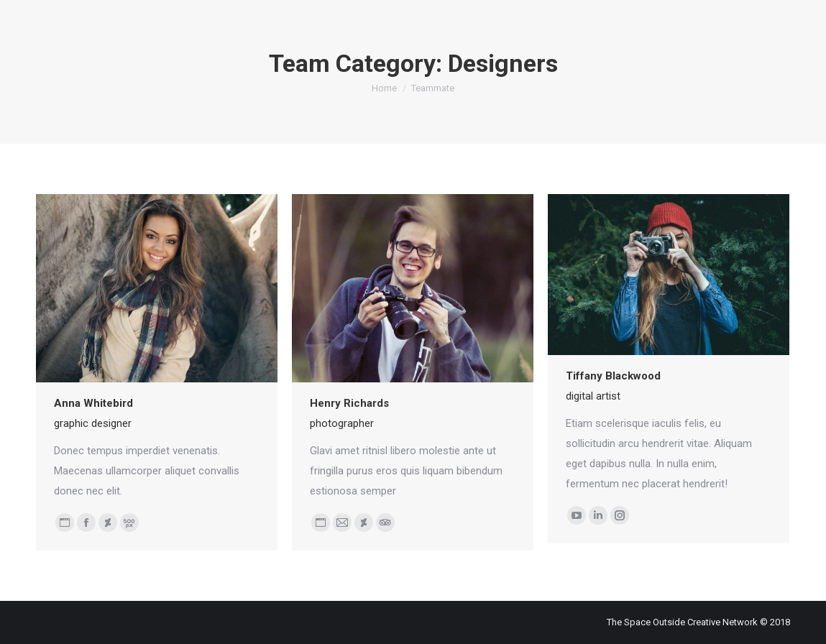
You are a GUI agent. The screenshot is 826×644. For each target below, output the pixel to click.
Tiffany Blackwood (613, 376)
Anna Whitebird (93, 403)
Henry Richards (349, 403)
